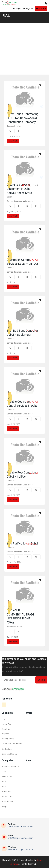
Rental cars (7, 797)
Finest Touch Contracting (22, 106)
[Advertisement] (24, 49)
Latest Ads (6, 724)
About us (6, 729)
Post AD (41, 8)
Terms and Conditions (12, 744)
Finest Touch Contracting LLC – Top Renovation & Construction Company (23, 118)
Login (17, 9)
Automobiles (7, 802)
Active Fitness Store (20, 177)
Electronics (7, 777)
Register (28, 9)
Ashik (15, 602)
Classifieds (11, 197)
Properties (6, 792)
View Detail (13, 141)
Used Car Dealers (9, 754)
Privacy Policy (8, 739)
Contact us (7, 749)
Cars (4, 772)
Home (4, 719)
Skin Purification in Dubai (22, 544)
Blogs (4, 807)
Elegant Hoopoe (19, 535)
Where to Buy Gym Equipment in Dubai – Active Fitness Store (20, 189)
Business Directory (14, 126)
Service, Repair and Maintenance (20, 201)
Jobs (4, 782)
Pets (4, 787)
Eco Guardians (18, 252)
